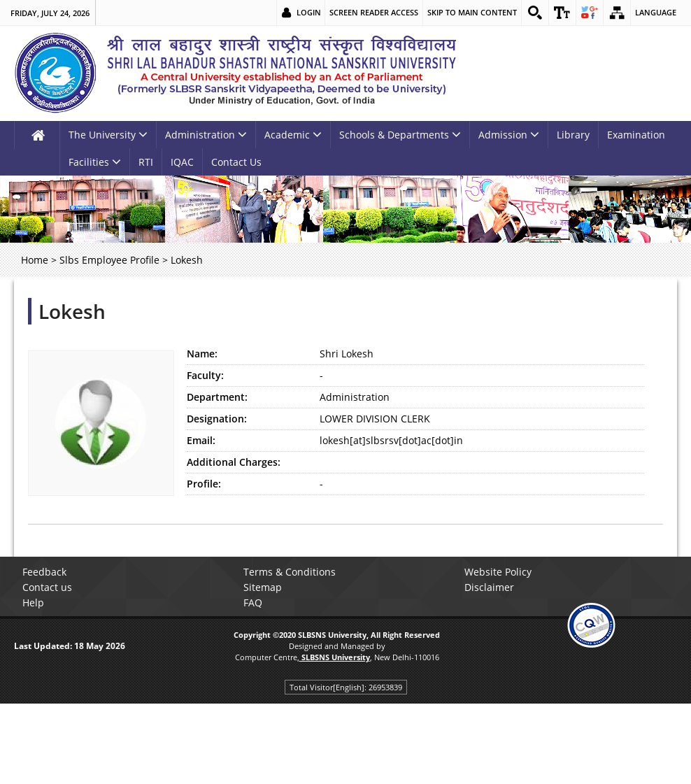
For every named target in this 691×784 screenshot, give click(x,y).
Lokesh (72, 311)
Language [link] (656, 12)
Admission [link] (509, 135)
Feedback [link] (44, 572)
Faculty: (205, 375)
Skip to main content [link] (472, 12)
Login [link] (309, 12)
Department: (217, 397)
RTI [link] (146, 162)
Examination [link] (636, 135)
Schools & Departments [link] (400, 135)
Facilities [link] (95, 162)
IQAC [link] (182, 162)
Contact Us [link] (236, 162)
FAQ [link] (253, 603)
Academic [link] (293, 135)
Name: (202, 354)
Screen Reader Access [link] (374, 12)
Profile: (204, 484)
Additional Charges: (234, 462)
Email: (201, 440)
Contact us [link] (47, 587)
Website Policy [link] (498, 572)
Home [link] (35, 260)
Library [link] (573, 135)
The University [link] (108, 135)
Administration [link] (206, 135)
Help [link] (33, 603)
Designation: (217, 419)
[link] (535, 13)
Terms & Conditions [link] (290, 572)
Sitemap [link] (263, 587)
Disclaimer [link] (489, 587)
